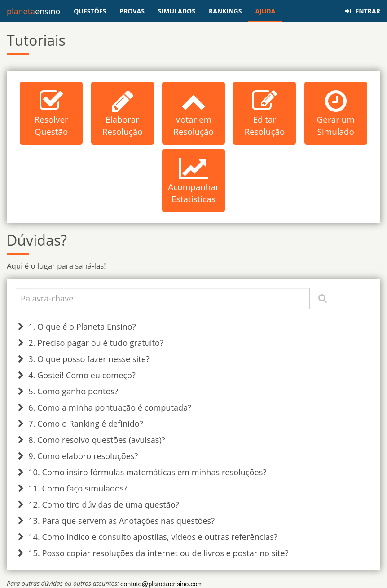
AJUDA (265, 11)
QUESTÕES (90, 11)
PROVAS (132, 11)
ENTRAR (363, 11)
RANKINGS (225, 11)
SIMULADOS (177, 11)
